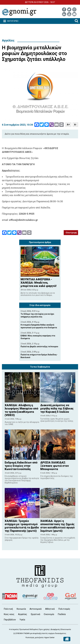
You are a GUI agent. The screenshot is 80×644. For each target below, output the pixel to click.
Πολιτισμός (64, 609)
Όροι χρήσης (44, 629)
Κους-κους (9, 614)
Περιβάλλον (10, 620)
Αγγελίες (8, 40)
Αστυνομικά (36, 609)
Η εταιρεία (14, 629)
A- (75, 125)
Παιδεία (62, 614)
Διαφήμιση (55, 629)
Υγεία (22, 620)
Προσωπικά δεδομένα (29, 629)
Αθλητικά (50, 609)
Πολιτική (8, 609)
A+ (68, 125)
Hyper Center (49, 637)
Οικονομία (49, 614)
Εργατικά (35, 614)
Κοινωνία (21, 609)
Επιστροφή (71, 233)
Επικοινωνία (66, 629)
